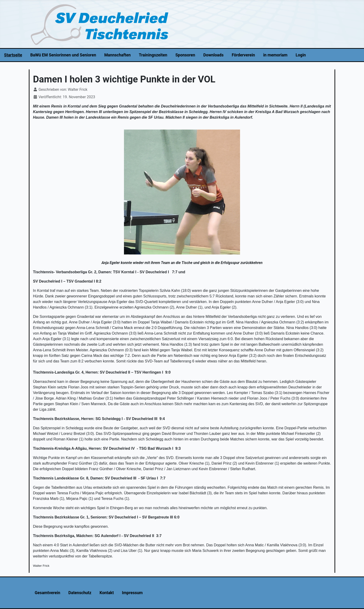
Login (301, 55)
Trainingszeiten (153, 55)
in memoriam (275, 55)
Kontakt (107, 593)
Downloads (213, 55)
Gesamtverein (48, 593)
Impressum (132, 593)
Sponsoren (185, 55)
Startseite (13, 55)
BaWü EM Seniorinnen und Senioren (63, 55)
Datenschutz (80, 593)
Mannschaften (117, 55)
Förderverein (243, 55)
